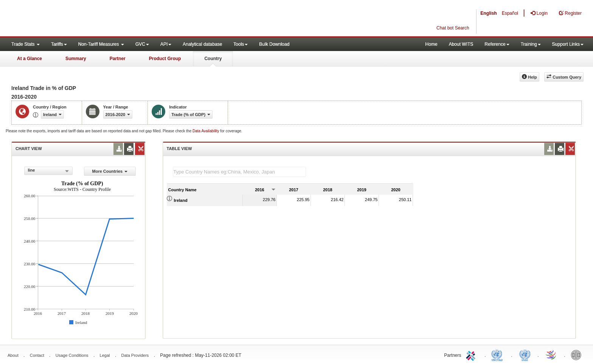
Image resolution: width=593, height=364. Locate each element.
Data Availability (206, 131)
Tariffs (59, 44)
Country (213, 59)
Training (531, 44)
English (488, 13)
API (166, 44)
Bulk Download (274, 44)
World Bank (578, 355)
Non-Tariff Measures (101, 44)
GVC (142, 44)
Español (510, 13)
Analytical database (202, 44)
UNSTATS (525, 355)
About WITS (461, 44)
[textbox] (239, 172)
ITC (472, 355)
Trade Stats (26, 44)
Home (432, 44)
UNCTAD (498, 355)
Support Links (568, 44)
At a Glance (29, 59)
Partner (118, 59)
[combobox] (48, 171)
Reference (497, 44)
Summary (76, 59)
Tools (241, 44)
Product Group (165, 59)
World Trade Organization (551, 355)
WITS (76, 19)
